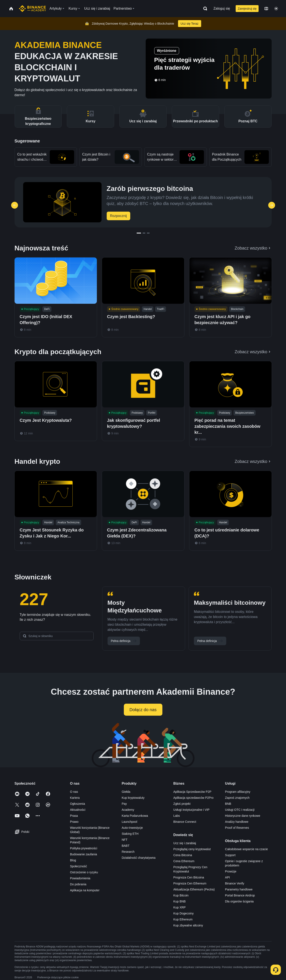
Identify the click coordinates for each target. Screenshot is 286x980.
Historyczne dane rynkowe (243, 816)
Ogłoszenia (78, 804)
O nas (74, 792)
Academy (128, 810)
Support (230, 855)
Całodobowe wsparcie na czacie (246, 849)
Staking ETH (130, 834)
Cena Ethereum (184, 861)
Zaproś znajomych (237, 798)
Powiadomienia (80, 878)
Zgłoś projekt (182, 804)
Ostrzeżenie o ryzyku (84, 872)
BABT (126, 846)
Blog (73, 860)
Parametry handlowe (239, 889)
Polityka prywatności (84, 848)
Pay (124, 804)
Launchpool (129, 822)
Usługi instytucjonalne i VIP (191, 810)
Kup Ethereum (183, 919)
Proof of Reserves (237, 828)
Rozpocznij (118, 216)
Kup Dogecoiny (183, 913)
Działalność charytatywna (139, 858)
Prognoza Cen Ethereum (190, 883)
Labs (177, 816)
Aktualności (78, 810)
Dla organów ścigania (239, 901)
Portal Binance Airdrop (240, 895)
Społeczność (79, 866)
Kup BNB (180, 901)
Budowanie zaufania (84, 854)
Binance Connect (185, 822)
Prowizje (231, 871)
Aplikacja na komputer (85, 890)
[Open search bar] (204, 9)
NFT (125, 840)
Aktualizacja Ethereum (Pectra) (194, 889)
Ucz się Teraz (190, 24)
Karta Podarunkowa (135, 816)
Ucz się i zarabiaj (185, 843)
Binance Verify (235, 883)
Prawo (74, 822)
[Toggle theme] (276, 9)
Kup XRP (180, 907)
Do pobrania (78, 884)
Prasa (74, 816)
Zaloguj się (222, 8)
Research (128, 852)
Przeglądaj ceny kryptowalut (192, 849)
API (227, 877)
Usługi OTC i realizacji (240, 810)
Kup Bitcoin (181, 895)
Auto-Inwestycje (132, 828)
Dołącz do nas (143, 710)
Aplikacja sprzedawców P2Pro (193, 798)
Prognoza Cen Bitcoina (189, 877)
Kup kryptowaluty (133, 798)
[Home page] (32, 9)
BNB (228, 804)
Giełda (126, 792)
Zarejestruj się (247, 9)
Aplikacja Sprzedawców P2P (192, 792)
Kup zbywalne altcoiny (188, 925)
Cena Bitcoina (183, 855)
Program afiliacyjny (238, 792)
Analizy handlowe (237, 822)
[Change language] (266, 9)
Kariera (75, 798)
